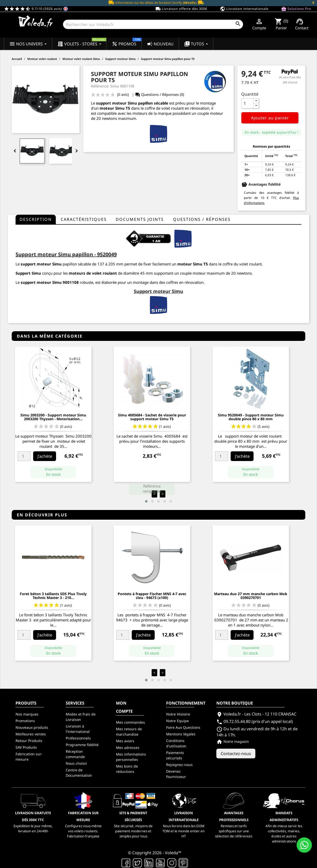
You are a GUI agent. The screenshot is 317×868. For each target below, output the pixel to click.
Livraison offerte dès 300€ (181, 9)
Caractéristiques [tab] (84, 219)
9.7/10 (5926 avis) (36, 9)
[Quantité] (247, 103)
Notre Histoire (178, 714)
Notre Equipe (177, 721)
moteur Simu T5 (115, 108)
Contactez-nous (236, 754)
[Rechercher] (153, 24)
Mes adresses (128, 748)
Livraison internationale (244, 9)
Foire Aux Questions (183, 727)
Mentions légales (181, 734)
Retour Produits (29, 741)
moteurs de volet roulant (93, 273)
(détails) (189, 3)
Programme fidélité (82, 745)
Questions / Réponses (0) (160, 94)
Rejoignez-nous (179, 765)
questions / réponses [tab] (202, 219)
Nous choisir (76, 763)
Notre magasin (233, 741)
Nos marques (27, 714)
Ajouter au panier (270, 118)
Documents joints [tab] (140, 219)
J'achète (45, 456)
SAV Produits (26, 747)
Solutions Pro (296, 9)
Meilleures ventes (31, 734)
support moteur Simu (117, 103)
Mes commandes (130, 722)
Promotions (25, 721)
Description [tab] (36, 219)
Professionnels (78, 738)
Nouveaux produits (32, 727)
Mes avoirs (125, 741)
